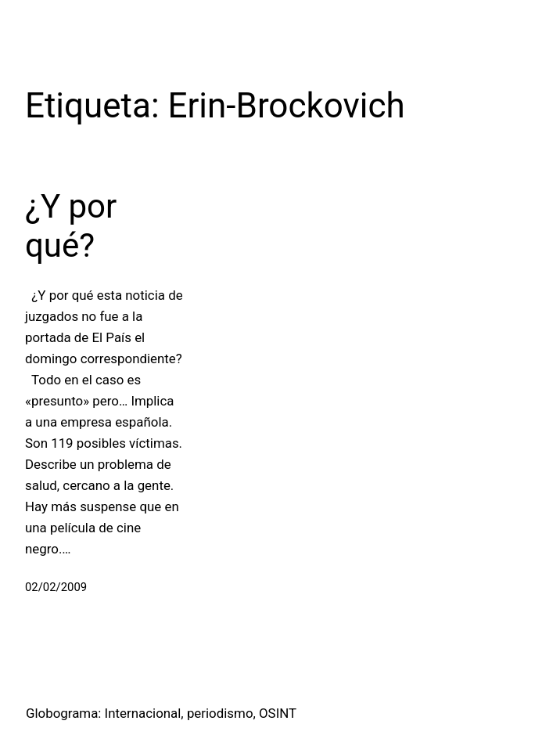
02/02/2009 (56, 587)
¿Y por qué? (71, 226)
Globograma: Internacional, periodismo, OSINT (161, 713)
